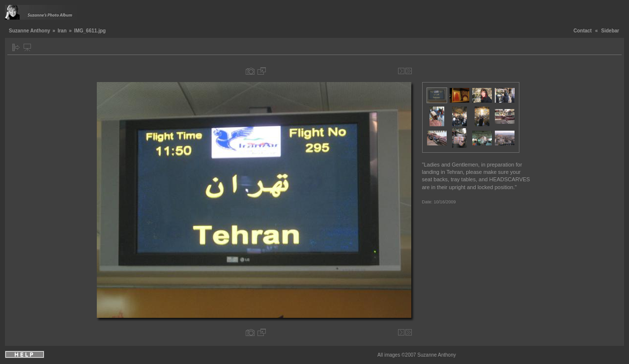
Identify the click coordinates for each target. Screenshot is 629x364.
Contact (583, 31)
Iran (62, 31)
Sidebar (610, 31)
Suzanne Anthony (29, 31)
